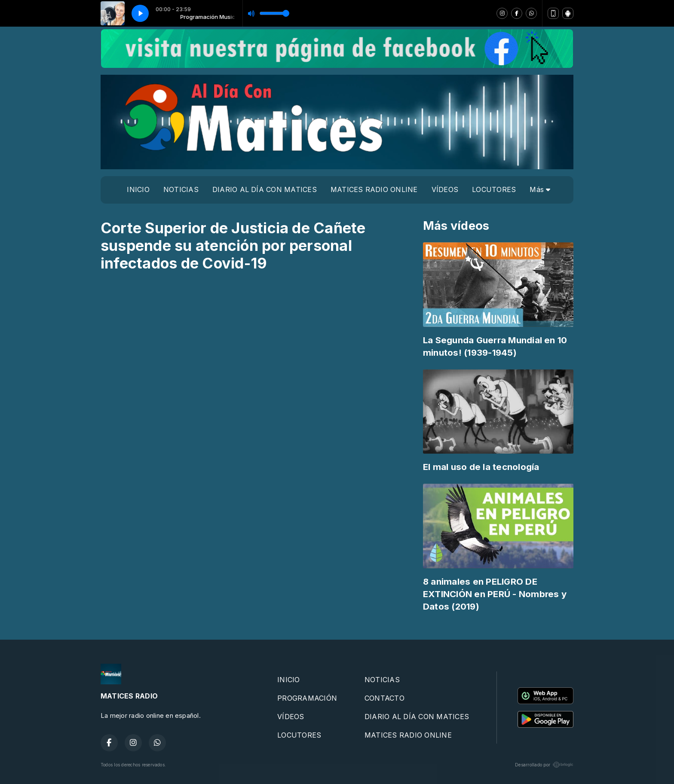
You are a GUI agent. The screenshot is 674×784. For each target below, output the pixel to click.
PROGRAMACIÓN (307, 698)
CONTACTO (384, 698)
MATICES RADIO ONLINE (374, 189)
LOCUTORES (494, 189)
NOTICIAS (181, 189)
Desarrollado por (544, 765)
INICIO (138, 189)
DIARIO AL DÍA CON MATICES (265, 189)
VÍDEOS (445, 189)
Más (540, 189)
